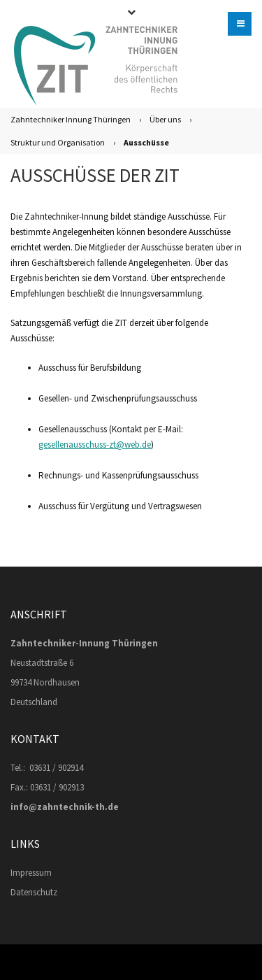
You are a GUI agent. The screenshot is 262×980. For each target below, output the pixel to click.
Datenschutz (34, 892)
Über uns (165, 119)
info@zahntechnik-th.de (65, 807)
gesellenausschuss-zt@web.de (95, 445)
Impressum (31, 873)
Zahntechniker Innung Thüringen (71, 119)
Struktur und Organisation (58, 142)
